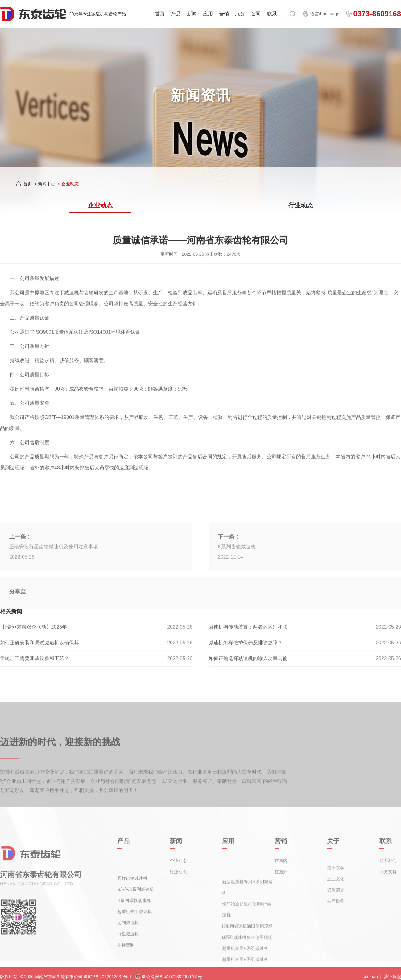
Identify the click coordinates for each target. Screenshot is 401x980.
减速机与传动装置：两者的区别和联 (248, 642)
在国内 (281, 867)
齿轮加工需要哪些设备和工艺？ (35, 673)
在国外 (281, 879)
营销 (224, 14)
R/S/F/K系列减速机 (136, 913)
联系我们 (388, 867)
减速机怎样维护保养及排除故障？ (246, 657)
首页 (160, 14)
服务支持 (388, 879)
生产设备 (336, 915)
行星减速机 (128, 958)
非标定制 (126, 969)
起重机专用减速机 (134, 936)
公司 (256, 14)
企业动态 (70, 184)
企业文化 (336, 893)
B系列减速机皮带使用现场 (247, 965)
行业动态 (301, 205)
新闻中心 (47, 184)
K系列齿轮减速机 (237, 588)
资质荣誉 (336, 904)
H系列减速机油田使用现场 (247, 954)
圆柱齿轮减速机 (132, 902)
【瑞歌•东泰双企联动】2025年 (33, 642)
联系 (272, 14)
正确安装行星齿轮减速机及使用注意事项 (54, 588)
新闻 (192, 14)
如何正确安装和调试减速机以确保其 (39, 657)
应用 (208, 14)
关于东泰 (336, 882)
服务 (240, 14)
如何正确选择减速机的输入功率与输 (248, 673)
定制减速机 (128, 947)
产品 (176, 14)
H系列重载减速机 (134, 924)
